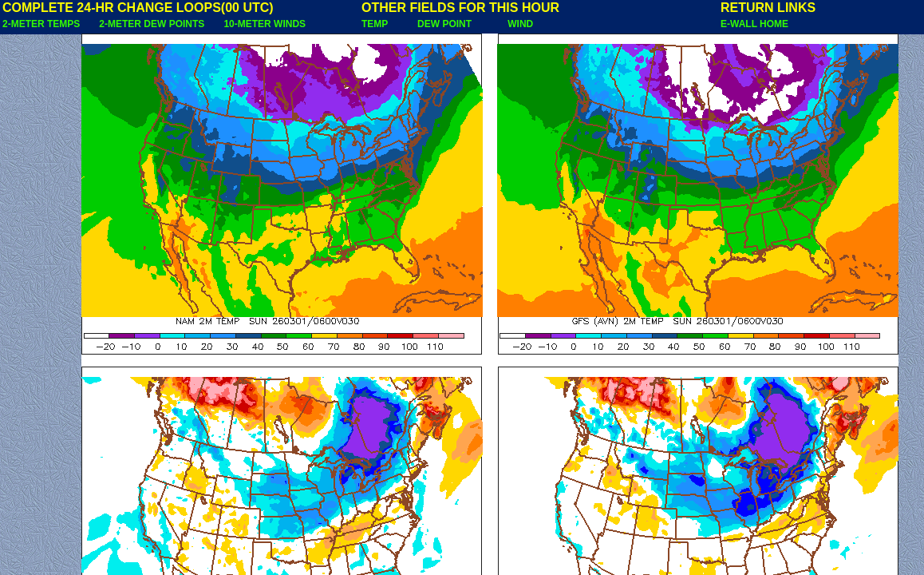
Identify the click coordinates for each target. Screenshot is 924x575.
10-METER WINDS (265, 24)
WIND (520, 24)
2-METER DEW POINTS (152, 24)
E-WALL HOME (754, 24)
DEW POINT (444, 24)
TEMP (375, 24)
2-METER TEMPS (41, 24)
